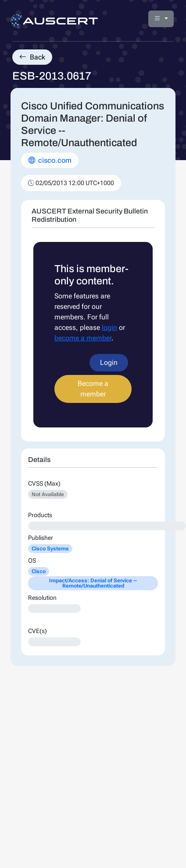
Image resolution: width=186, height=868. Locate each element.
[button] (161, 19)
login (109, 327)
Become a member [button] (93, 389)
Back (32, 57)
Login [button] (109, 362)
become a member (83, 338)
